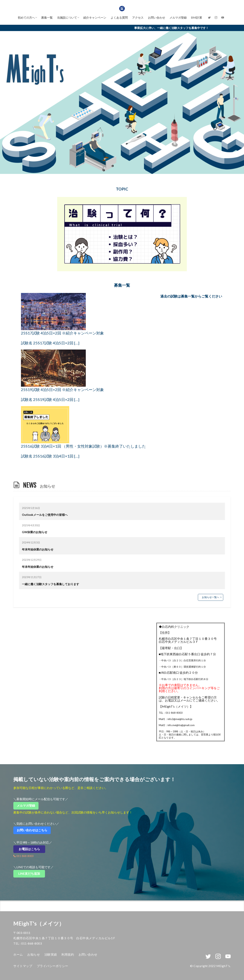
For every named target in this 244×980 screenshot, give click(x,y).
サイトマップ (23, 966)
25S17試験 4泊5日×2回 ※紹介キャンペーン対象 (62, 333)
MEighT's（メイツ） (39, 923)
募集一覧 (47, 18)
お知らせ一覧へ (211, 597)
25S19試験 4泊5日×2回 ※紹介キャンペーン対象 (62, 390)
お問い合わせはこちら (34, 830)
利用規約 (68, 954)
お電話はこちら (32, 849)
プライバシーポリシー (53, 966)
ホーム (18, 954)
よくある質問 (119, 18)
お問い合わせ (157, 18)
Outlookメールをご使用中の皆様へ (45, 515)
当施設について (67, 18)
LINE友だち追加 (32, 873)
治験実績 (51, 954)
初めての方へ (26, 18)
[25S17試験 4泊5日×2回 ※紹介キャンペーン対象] (53, 312)
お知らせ (34, 954)
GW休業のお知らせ (35, 532)
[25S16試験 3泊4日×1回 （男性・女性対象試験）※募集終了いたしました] (45, 425)
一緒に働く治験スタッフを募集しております (51, 584)
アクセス (138, 18)
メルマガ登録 (178, 18)
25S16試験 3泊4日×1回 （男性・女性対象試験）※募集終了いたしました (83, 446)
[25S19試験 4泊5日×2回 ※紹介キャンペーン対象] (53, 368)
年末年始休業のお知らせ (38, 549)
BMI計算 (197, 18)
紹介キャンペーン (95, 18)
